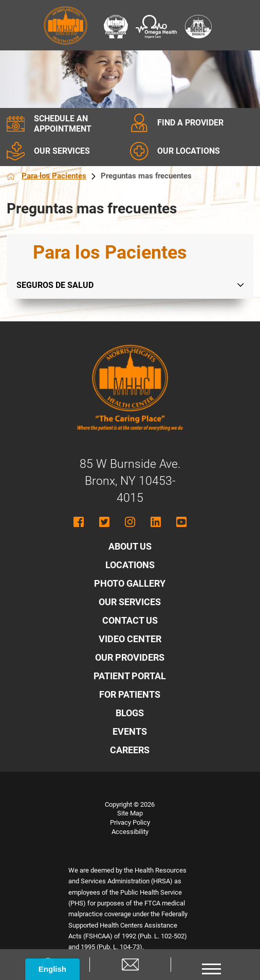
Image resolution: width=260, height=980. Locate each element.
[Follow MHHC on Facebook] (79, 522)
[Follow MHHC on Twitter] (104, 522)
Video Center (130, 639)
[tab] (244, 285)
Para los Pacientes (61, 176)
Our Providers (130, 657)
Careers (130, 750)
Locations (130, 565)
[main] (130, 209)
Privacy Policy (130, 822)
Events (130, 731)
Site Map (130, 813)
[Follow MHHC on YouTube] (181, 522)
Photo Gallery (130, 583)
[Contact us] (130, 965)
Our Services (130, 602)
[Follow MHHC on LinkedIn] (156, 522)
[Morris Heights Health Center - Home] (130, 439)
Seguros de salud (55, 285)
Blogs (130, 713)
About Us (130, 546)
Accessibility (130, 832)
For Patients (130, 694)
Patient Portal (130, 676)
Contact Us (130, 620)
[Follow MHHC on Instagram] (130, 522)
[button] (211, 965)
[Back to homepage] (11, 176)
